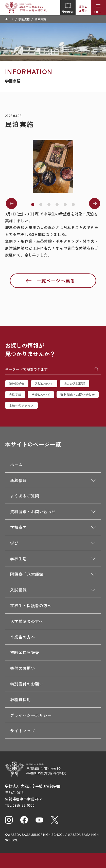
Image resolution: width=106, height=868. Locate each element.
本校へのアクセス (21, 405)
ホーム (9, 19)
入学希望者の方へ (27, 621)
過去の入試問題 (75, 384)
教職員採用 (21, 699)
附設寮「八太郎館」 (29, 574)
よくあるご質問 (25, 496)
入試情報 (18, 590)
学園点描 (24, 19)
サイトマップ (23, 731)
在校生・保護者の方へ (31, 605)
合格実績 (15, 394)
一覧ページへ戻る (56, 281)
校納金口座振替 (25, 652)
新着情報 (18, 480)
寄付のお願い (83, 8)
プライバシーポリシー (31, 715)
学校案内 (18, 527)
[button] (33, 205)
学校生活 (18, 559)
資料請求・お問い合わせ (78, 394)
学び (14, 543)
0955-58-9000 (24, 805)
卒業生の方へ (23, 637)
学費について (41, 394)
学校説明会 (17, 384)
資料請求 (68, 8)
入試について (44, 384)
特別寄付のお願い (27, 684)
